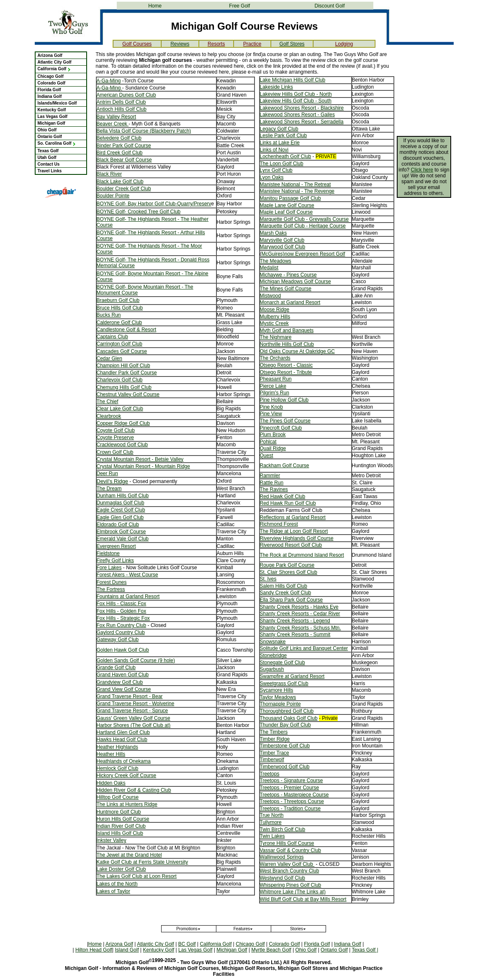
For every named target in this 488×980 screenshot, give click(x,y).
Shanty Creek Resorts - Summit (295, 635)
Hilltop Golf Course (118, 797)
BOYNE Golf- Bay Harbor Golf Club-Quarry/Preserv (154, 204)
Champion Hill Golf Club (123, 366)
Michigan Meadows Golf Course (295, 281)
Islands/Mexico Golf (57, 103)
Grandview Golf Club (120, 682)
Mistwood (271, 296)
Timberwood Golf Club (285, 767)
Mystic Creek (274, 323)
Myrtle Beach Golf (271, 950)
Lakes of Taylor (114, 891)
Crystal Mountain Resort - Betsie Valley (140, 459)
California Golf (55, 69)
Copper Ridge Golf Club (123, 423)
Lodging (344, 44)
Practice (252, 44)
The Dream (109, 489)
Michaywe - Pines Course (288, 275)
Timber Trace (275, 753)
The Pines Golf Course (285, 421)
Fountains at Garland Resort (128, 596)
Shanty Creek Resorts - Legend (295, 621)
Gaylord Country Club (121, 632)
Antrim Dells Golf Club (121, 102)
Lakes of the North (117, 884)
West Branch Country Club (290, 871)
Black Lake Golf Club (120, 182)
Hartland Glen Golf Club (123, 732)
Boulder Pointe (113, 196)
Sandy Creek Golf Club (286, 593)
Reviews (180, 44)
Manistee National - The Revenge (297, 191)
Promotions (189, 929)
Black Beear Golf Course (124, 160)
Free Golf (239, 6)
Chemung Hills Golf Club (124, 387)
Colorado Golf (52, 83)
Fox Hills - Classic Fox (122, 604)
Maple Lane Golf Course (287, 205)
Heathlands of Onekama (124, 761)
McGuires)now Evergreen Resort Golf (303, 254)
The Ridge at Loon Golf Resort (294, 531)
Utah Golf (47, 157)
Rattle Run (272, 483)
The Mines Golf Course (286, 289)
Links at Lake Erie (280, 143)
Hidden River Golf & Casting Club (134, 790)
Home (155, 6)
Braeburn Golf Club (118, 300)
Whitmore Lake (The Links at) (293, 892)
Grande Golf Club (116, 668)
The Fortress (111, 589)
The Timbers (274, 732)
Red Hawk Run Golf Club (288, 503)
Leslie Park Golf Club (284, 136)
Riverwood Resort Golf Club (291, 545)
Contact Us (49, 164)
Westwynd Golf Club (283, 878)
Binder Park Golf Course (124, 146)
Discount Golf (330, 6)
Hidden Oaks (111, 783)
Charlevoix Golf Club (120, 380)
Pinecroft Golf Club (281, 428)
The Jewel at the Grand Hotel (129, 855)
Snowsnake (273, 642)
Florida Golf (49, 90)
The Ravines (274, 489)
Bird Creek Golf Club (120, 153)
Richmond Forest (279, 524)
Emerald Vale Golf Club (123, 539)
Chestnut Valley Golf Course (128, 394)
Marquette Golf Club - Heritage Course (303, 226)
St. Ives (268, 579)
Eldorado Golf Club (118, 525)
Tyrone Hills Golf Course (287, 843)
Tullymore (271, 822)
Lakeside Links (276, 87)
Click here (422, 170)
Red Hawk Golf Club (283, 496)
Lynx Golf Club (276, 170)
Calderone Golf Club (119, 322)
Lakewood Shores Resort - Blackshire (302, 108)
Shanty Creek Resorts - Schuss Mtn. (301, 628)
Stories (298, 929)
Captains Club (112, 337)
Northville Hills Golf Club (287, 344)
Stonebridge (274, 655)
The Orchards (275, 358)
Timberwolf (272, 760)
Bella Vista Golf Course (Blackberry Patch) (144, 131)
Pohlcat (268, 442)
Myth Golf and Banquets (287, 330)
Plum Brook (273, 435)
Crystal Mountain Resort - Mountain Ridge (143, 466)
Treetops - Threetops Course (292, 801)
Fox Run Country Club (122, 625)
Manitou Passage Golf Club (290, 198)
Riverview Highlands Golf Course (297, 538)
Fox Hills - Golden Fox (122, 611)
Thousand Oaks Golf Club (289, 718)
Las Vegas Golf (53, 116)
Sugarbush (272, 669)
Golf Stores (292, 44)
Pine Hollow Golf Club (284, 400)
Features (243, 929)
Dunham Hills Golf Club (123, 496)
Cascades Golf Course (122, 351)
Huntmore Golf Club (119, 812)
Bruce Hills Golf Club (120, 308)
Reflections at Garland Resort (293, 517)
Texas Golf (48, 151)
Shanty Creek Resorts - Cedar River (300, 614)
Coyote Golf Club (116, 430)
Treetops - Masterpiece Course (294, 795)
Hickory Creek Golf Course (127, 775)
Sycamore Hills (277, 690)
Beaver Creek (113, 124)
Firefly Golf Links (115, 560)
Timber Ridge (275, 739)
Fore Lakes (109, 568)
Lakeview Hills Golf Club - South (296, 101)
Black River (109, 174)
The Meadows (276, 261)
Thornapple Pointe (280, 704)
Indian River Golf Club (121, 826)
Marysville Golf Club (282, 240)
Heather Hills (111, 754)
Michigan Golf (51, 123)
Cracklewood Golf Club (122, 445)
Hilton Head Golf (94, 950)
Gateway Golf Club (118, 640)
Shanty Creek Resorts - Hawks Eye (299, 607)
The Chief (108, 402)
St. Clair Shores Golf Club (289, 572)
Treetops (270, 774)
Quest (267, 455)
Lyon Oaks (272, 177)
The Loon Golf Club (282, 164)
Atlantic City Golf (55, 62)
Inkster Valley (112, 840)
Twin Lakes (272, 836)
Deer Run (107, 473)
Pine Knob (271, 407)
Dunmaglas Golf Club (121, 503)
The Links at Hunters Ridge (127, 804)
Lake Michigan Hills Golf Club (293, 80)
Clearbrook (109, 416)
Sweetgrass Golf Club (284, 683)
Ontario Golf (50, 137)
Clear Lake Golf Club (120, 409)
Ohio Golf (47, 130)
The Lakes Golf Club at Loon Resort (137, 876)
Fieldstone (108, 553)
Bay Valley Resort (116, 117)
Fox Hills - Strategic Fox (123, 618)
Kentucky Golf (52, 110)
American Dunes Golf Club (126, 95)
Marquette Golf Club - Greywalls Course (304, 219)
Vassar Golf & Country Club (291, 850)
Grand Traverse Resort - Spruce (132, 711)
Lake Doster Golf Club (121, 869)
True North (272, 815)
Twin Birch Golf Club (283, 829)
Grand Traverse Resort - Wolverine (136, 704)
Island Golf (127, 950)
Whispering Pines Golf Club (291, 885)
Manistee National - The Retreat (295, 184)
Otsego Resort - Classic (286, 365)
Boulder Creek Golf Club (124, 189)
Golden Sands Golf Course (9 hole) (136, 660)
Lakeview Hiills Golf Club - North (296, 94)
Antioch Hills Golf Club (122, 109)
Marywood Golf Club (283, 247)
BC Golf (187, 944)
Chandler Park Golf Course (127, 373)
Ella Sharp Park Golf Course (292, 600)
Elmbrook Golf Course (121, 532)
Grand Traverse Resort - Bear (130, 696)
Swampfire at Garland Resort (292, 676)
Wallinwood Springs (282, 857)
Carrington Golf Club (119, 344)
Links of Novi (274, 150)
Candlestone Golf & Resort (127, 330)
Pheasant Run (276, 379)
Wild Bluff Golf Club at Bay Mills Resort (303, 899)
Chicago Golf (51, 76)
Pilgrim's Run (275, 393)
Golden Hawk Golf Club (123, 650)
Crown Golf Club (115, 452)
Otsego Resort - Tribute (286, 372)
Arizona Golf (50, 55)
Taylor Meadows (278, 697)
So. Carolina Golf (57, 143)
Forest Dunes (112, 582)
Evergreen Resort (116, 546)
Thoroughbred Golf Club (287, 711)
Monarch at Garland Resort (290, 302)
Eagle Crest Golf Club (121, 510)
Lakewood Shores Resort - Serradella (302, 122)
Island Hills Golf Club (120, 833)
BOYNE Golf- (112, 212)
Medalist (269, 268)
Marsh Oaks (274, 233)
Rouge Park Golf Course (287, 565)
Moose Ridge (275, 310)
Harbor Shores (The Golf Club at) (134, 725)
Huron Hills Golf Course (123, 819)
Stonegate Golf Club (283, 663)
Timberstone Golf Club (285, 746)
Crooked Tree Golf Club (154, 212)
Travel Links (50, 171)
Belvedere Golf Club (119, 138)
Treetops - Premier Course (290, 788)
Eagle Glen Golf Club (120, 517)
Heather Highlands (117, 747)
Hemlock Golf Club (118, 768)
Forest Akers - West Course (127, 575)
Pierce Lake (273, 386)
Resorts (216, 44)
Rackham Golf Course (285, 466)
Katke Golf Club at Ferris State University (143, 862)
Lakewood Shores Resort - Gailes (297, 115)
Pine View (271, 414)
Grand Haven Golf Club (123, 675)
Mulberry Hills (275, 317)
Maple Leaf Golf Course (286, 212)
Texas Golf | (365, 950)
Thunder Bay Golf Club (285, 725)
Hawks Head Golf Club (122, 739)
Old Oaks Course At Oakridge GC (297, 351)
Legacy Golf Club (279, 129)
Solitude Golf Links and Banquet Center (304, 648)
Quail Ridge (273, 448)
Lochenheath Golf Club (286, 156)
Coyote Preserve (115, 438)
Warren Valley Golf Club (287, 864)
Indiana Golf (50, 96)
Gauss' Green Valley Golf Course (134, 718)
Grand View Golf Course (124, 689)
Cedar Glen (109, 358)
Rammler (270, 476)
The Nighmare (276, 337)
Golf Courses (137, 44)
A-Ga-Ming (109, 81)
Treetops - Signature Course (292, 780)
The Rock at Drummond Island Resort (302, 555)
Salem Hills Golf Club (284, 586)
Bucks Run (109, 315)
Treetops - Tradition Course (290, 809)
